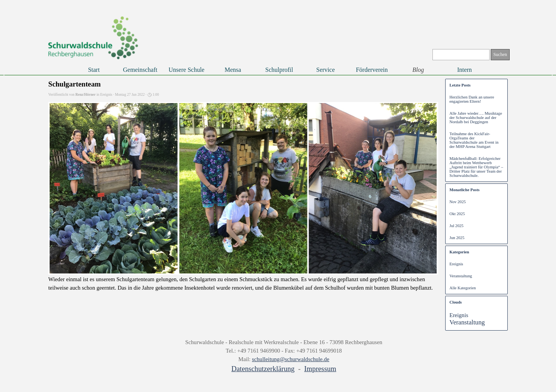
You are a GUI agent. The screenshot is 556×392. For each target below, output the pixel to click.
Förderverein (372, 70)
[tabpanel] (284, 356)
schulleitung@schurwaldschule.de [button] (291, 359)
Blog (418, 70)
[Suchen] (461, 55)
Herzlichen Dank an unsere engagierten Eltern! (472, 99)
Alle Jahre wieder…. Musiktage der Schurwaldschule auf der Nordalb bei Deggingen (476, 118)
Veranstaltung (461, 276)
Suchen (500, 54)
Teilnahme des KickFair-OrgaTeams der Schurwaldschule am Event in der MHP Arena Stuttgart (474, 140)
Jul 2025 (456, 226)
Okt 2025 (457, 214)
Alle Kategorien (463, 288)
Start (94, 70)
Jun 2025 (457, 238)
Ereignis (456, 264)
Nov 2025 (458, 202)
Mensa (233, 70)
